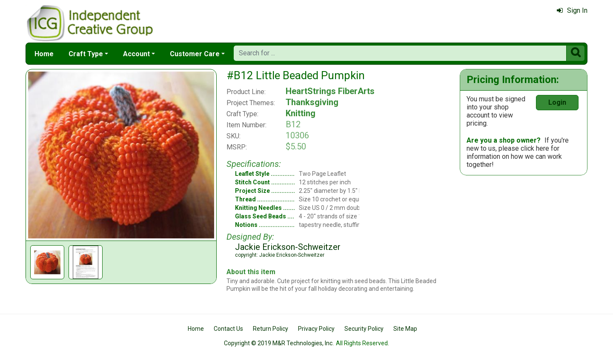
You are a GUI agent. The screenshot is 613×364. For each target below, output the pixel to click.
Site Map (405, 329)
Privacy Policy (316, 329)
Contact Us (228, 329)
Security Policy (364, 329)
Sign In (572, 10)
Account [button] (136, 54)
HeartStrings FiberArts (330, 91)
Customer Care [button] (195, 54)
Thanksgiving (312, 102)
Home (44, 54)
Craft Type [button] (86, 54)
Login (557, 102)
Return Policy (271, 329)
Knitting (301, 113)
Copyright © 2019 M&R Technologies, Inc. (279, 343)
